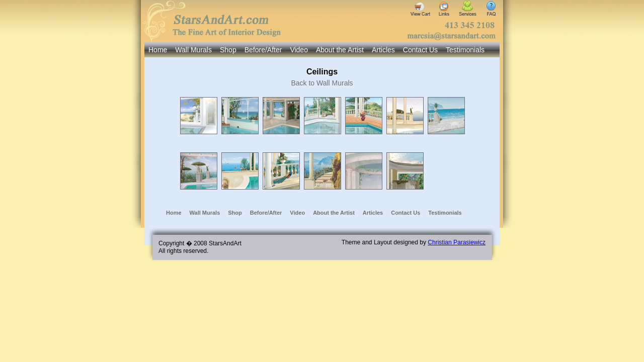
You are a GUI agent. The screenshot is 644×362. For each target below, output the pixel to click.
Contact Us (420, 50)
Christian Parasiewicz (457, 242)
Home (158, 50)
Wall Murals (193, 50)
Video (299, 50)
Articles (383, 50)
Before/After (263, 50)
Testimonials (465, 50)
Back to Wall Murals (322, 83)
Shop (228, 50)
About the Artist (340, 50)
